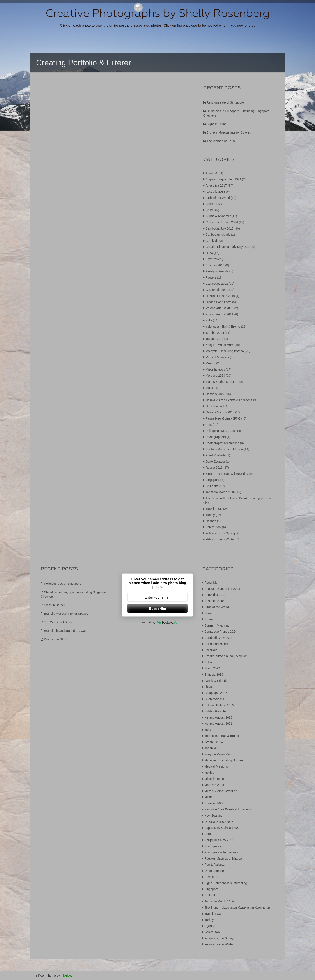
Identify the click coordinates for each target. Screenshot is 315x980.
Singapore (213, 480)
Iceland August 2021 (220, 314)
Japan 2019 (214, 339)
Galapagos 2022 (217, 284)
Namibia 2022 (215, 394)
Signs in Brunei (217, 124)
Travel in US (214, 509)
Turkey (210, 515)
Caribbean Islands (218, 235)
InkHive (66, 976)
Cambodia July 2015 (220, 228)
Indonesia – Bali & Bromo (223, 327)
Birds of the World (218, 198)
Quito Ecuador (215, 461)
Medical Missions (217, 357)
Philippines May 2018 (220, 431)
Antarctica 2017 (216, 185)
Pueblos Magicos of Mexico (224, 449)
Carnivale (212, 241)
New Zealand (215, 406)
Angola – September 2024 (223, 179)
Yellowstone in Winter (220, 539)
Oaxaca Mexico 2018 (220, 412)
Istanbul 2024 (215, 333)
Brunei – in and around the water (66, 631)
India (209, 320)
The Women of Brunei (222, 141)
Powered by (157, 622)
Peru (209, 425)
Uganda (211, 521)
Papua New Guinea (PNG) (224, 418)
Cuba (209, 253)
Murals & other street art (222, 382)
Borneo (211, 204)
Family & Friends (217, 271)
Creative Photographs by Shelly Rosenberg (158, 13)
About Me (212, 173)
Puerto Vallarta (216, 455)
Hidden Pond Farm (219, 302)
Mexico (210, 363)
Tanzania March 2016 (220, 492)
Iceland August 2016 (220, 308)
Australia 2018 (215, 192)
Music (210, 388)
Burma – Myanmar (218, 216)
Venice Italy (213, 527)
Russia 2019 (214, 468)
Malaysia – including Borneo (225, 351)
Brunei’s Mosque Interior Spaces (229, 132)
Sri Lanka (212, 486)
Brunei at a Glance (57, 639)
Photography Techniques (222, 443)
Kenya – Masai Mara (220, 345)
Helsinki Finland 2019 (220, 296)
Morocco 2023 (215, 376)
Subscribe (157, 609)
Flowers (211, 277)
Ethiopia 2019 (215, 265)
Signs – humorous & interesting (227, 474)
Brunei (210, 210)
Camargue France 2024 (222, 222)
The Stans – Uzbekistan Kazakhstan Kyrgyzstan (238, 498)
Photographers (216, 437)
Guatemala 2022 (217, 290)
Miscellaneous (215, 369)
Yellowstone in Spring (220, 533)
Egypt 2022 (213, 259)
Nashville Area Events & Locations (229, 400)
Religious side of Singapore (225, 102)
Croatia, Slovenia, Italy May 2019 (228, 247)
